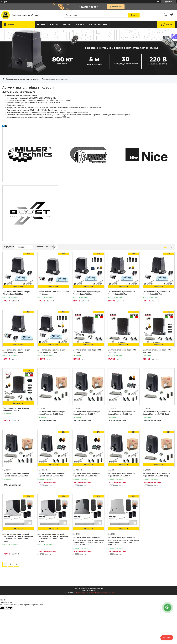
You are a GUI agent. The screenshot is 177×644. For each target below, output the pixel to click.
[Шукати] (134, 15)
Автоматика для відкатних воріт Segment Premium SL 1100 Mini (16, 475)
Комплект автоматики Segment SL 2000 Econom (122, 351)
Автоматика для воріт (31, 79)
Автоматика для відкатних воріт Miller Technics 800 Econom (16, 351)
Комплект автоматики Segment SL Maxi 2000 (157, 351)
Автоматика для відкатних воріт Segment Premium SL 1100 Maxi (51, 475)
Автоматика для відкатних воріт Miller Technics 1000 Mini (16, 293)
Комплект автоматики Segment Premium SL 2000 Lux (16, 409)
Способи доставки (98, 24)
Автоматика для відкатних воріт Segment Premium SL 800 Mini (121, 475)
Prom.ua (100, 588)
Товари (53, 24)
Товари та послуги (13, 79)
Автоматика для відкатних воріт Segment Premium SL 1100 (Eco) (156, 413)
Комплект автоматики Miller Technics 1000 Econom (53, 293)
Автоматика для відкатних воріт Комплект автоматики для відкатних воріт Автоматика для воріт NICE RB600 (18, 538)
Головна (41, 24)
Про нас (67, 24)
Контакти (80, 24)
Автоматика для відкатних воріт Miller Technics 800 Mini (156, 293)
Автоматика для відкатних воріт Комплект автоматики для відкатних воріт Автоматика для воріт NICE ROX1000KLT (123, 541)
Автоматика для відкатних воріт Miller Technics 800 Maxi (121, 293)
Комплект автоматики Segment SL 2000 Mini (87, 351)
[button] (167, 608)
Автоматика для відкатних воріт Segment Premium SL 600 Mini (86, 413)
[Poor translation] (9, 608)
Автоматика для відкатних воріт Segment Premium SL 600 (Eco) (51, 413)
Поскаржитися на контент (85, 593)
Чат (167, 638)
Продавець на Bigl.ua (89, 591)
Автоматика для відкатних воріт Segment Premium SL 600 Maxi (121, 413)
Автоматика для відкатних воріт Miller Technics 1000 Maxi (51, 351)
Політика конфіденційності (105, 593)
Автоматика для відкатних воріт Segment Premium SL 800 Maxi (86, 475)
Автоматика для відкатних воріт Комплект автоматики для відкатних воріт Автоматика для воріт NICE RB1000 (53, 538)
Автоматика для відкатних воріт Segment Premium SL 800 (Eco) (156, 475)
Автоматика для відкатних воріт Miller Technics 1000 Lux (86, 293)
